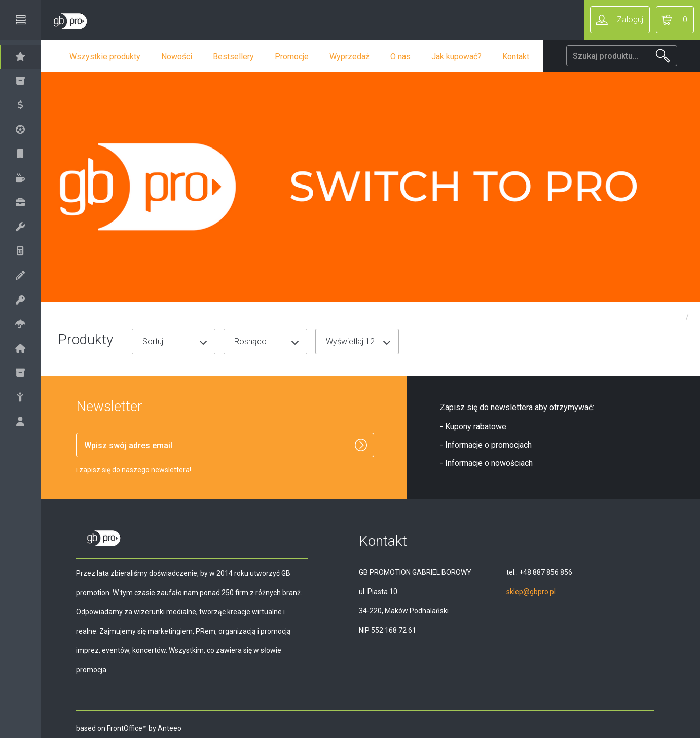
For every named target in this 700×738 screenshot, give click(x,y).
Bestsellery (244, 57)
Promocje (302, 57)
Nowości (187, 57)
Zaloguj (630, 20)
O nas (411, 57)
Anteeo (175, 728)
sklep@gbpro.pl (536, 592)
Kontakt (526, 57)
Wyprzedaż (360, 57)
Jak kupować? (467, 57)
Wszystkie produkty (116, 57)
